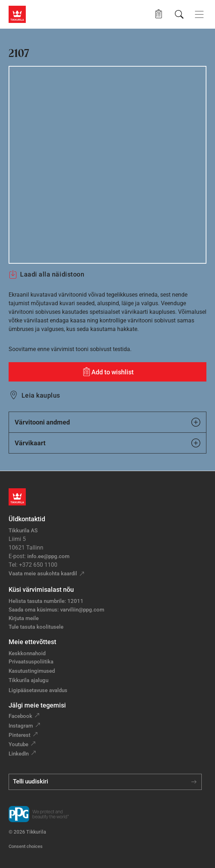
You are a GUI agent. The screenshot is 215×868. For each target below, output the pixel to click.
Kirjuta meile (24, 618)
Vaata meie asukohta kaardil (43, 574)
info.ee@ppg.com (48, 556)
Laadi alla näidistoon (46, 274)
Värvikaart (107, 443)
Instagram (21, 726)
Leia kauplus (41, 395)
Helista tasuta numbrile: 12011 (46, 601)
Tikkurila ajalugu (28, 680)
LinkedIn (19, 754)
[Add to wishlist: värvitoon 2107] (107, 372)
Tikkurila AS (23, 531)
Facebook (20, 716)
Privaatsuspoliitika (31, 662)
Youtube (18, 744)
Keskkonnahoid (27, 653)
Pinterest (20, 735)
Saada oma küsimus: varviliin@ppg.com (56, 610)
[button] (159, 14)
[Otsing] (179, 14)
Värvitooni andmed (107, 422)
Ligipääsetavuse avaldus (38, 690)
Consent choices (26, 846)
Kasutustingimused (32, 671)
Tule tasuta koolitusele (36, 627)
